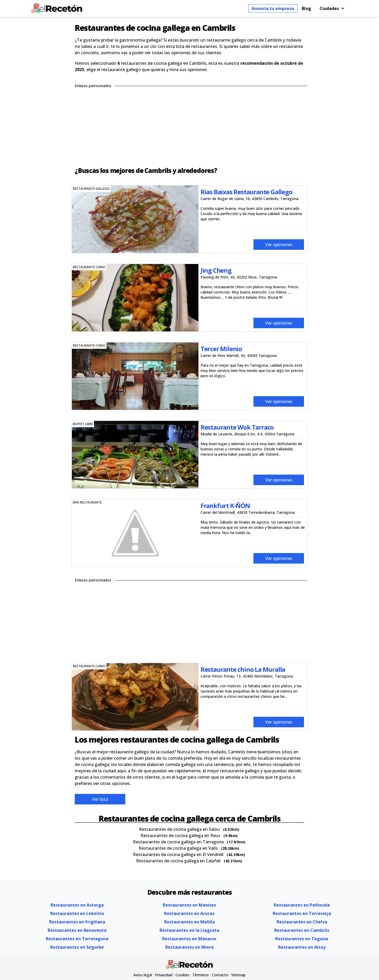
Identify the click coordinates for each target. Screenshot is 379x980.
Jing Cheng (216, 270)
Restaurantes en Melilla (189, 922)
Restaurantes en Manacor (189, 939)
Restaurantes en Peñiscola (302, 905)
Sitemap (238, 975)
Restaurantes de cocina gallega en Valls (178, 848)
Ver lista (100, 799)
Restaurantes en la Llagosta (189, 930)
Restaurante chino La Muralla (243, 669)
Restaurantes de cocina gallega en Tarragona (178, 842)
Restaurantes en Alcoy (302, 947)
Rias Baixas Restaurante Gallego (246, 192)
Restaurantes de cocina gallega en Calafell (178, 861)
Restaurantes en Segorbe (77, 947)
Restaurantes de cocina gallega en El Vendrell (178, 854)
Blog (306, 8)
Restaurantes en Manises (189, 905)
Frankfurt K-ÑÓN (225, 506)
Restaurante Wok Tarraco (237, 427)
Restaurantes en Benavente (77, 930)
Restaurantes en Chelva (302, 922)
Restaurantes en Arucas (189, 913)
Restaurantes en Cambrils (302, 930)
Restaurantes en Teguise (302, 939)
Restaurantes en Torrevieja (302, 913)
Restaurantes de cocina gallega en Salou (179, 829)
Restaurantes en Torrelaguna (77, 939)
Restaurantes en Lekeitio (77, 913)
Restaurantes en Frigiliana (77, 922)
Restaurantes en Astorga (77, 905)
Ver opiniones (279, 245)
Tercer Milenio (221, 349)
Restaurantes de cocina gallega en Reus (180, 835)
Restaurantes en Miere (189, 947)
